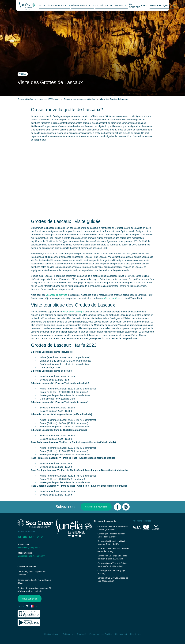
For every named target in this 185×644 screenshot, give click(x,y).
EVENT (145, 6)
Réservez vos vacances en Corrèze (80, 99)
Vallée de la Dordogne (73, 312)
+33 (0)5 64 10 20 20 (31, 537)
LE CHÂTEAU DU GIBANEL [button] (110, 5)
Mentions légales (52, 634)
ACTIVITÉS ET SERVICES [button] (53, 5)
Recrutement (121, 634)
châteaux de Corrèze (113, 298)
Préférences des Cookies (101, 634)
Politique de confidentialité (74, 634)
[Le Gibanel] (27, 6)
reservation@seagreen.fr (29, 548)
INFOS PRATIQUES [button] (160, 5)
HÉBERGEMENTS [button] (81, 5)
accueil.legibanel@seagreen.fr (31, 556)
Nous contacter (29, 599)
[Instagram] (126, 507)
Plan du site (135, 634)
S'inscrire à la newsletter (96, 507)
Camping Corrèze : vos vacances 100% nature (38, 99)
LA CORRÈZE (134, 6)
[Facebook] (117, 507)
